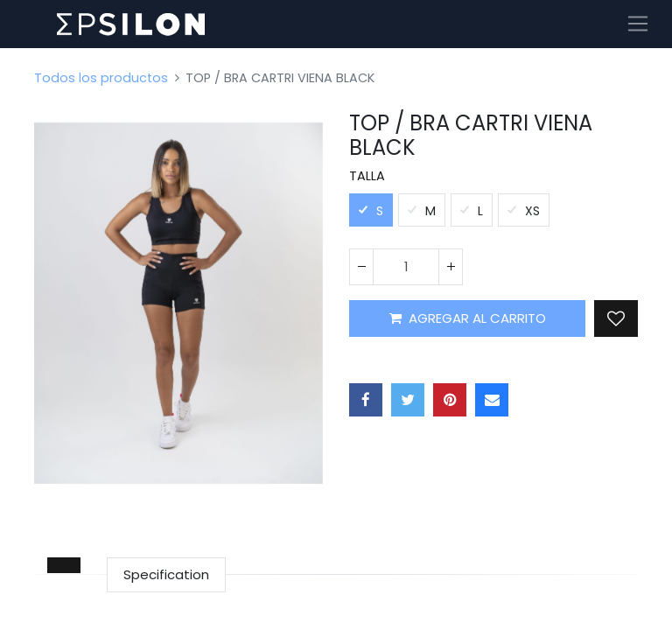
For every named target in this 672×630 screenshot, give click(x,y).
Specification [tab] (166, 574)
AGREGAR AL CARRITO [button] (468, 318)
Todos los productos (101, 78)
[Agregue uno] (451, 267)
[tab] (64, 565)
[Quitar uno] (361, 267)
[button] (616, 318)
